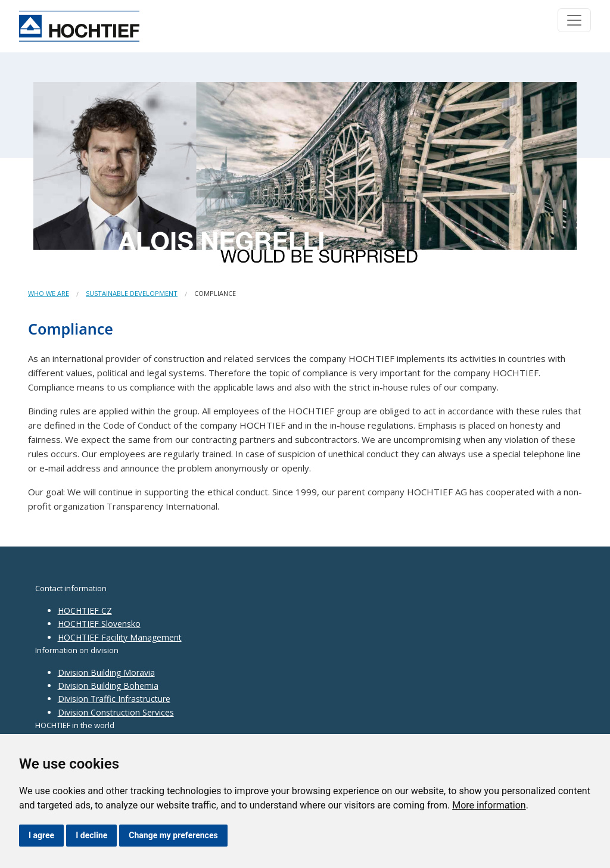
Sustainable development (132, 293)
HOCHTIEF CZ (85, 611)
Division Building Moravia (106, 672)
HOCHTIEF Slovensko (99, 624)
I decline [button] (91, 835)
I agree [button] (41, 835)
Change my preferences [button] (173, 835)
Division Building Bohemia (108, 686)
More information (489, 805)
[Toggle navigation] (574, 20)
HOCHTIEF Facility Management (120, 637)
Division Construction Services (116, 712)
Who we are (49, 293)
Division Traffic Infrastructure (114, 699)
